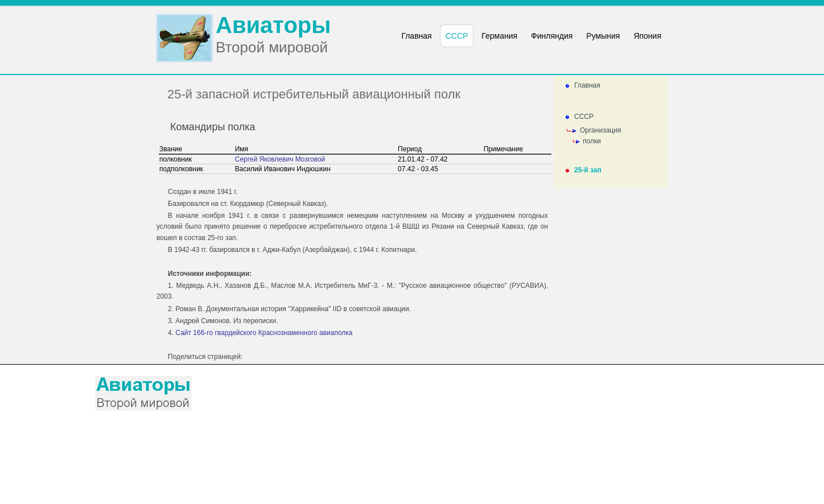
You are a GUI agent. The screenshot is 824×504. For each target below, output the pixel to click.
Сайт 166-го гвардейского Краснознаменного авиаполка (264, 333)
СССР (584, 117)
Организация (600, 130)
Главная (587, 85)
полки (592, 141)
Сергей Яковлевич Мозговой (280, 159)
